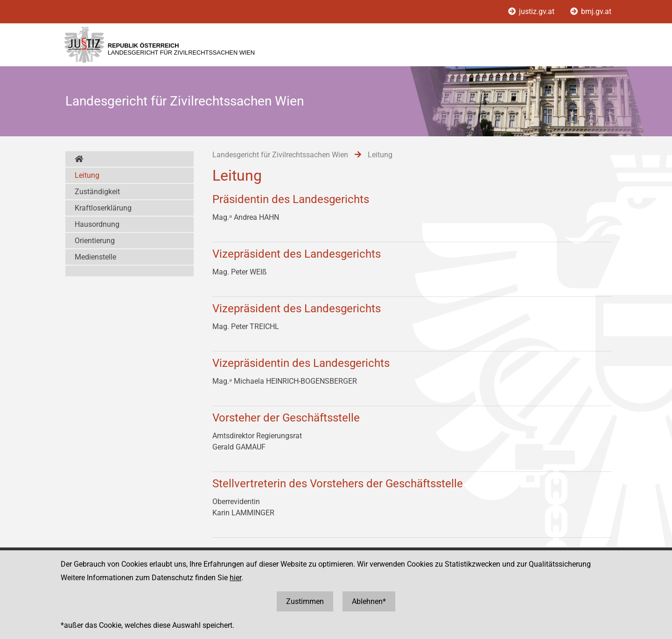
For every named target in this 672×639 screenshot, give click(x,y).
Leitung (87, 175)
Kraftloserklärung (103, 208)
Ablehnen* (369, 601)
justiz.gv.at (532, 11)
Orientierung (95, 241)
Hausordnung (97, 224)
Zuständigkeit (97, 192)
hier (235, 578)
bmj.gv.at (591, 11)
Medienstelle (95, 257)
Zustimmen (305, 601)
